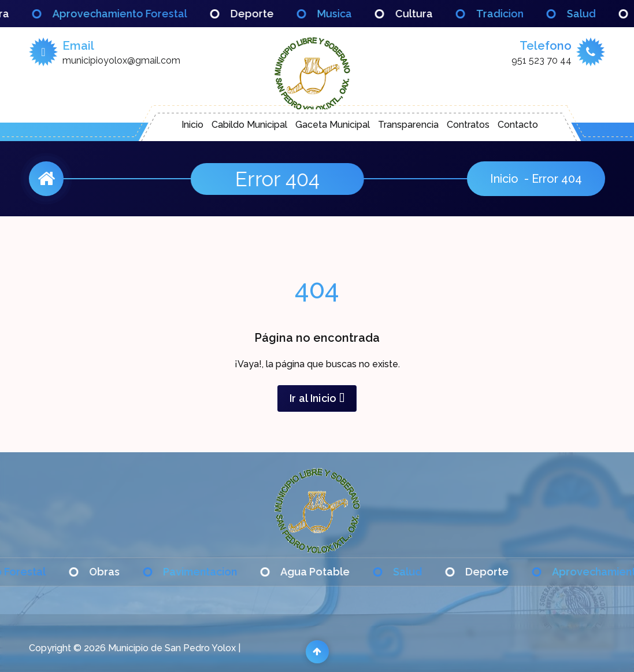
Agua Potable (328, 572)
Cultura (427, 14)
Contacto (518, 125)
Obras (118, 572)
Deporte (265, 14)
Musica (347, 14)
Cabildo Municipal (249, 125)
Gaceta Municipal (333, 125)
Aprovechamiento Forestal (133, 14)
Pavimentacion (213, 572)
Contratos (468, 125)
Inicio (192, 125)
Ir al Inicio (317, 398)
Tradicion (513, 14)
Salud (594, 14)
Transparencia (408, 125)
